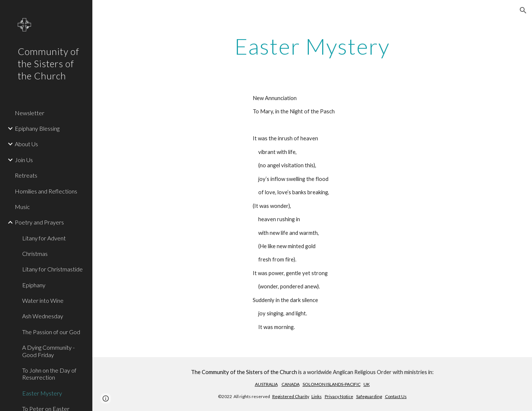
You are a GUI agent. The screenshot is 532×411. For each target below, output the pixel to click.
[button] (523, 10)
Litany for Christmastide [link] (52, 269)
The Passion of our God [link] (51, 332)
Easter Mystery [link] (42, 393)
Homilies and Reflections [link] (46, 191)
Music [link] (22, 207)
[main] (312, 46)
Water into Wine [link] (43, 300)
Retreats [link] (26, 175)
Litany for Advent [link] (44, 238)
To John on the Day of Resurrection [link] (49, 374)
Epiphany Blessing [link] (37, 128)
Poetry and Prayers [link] (39, 222)
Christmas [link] (35, 254)
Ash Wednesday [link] (43, 316)
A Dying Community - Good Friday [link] (48, 351)
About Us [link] (26, 144)
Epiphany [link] (34, 285)
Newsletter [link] (30, 113)
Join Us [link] (24, 160)
